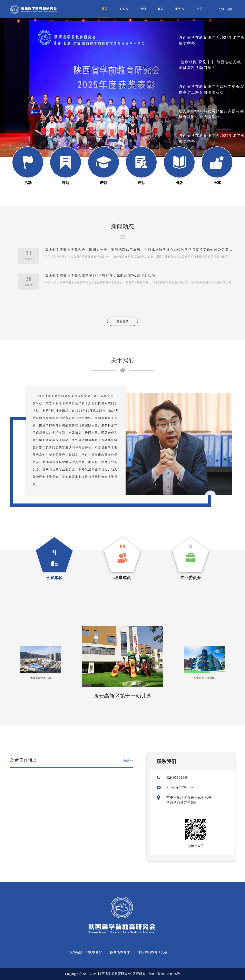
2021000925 (169, 974)
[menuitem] (124, 9)
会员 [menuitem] (199, 9)
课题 (66, 183)
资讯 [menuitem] (143, 9)
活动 (28, 183)
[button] (114, 141)
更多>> (128, 760)
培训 (104, 183)
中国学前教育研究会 (153, 952)
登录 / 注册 (226, 9)
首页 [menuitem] (105, 9)
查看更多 (122, 321)
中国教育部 (94, 952)
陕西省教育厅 (120, 952)
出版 (179, 183)
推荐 (217, 183)
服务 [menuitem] (160, 9)
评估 (141, 183)
